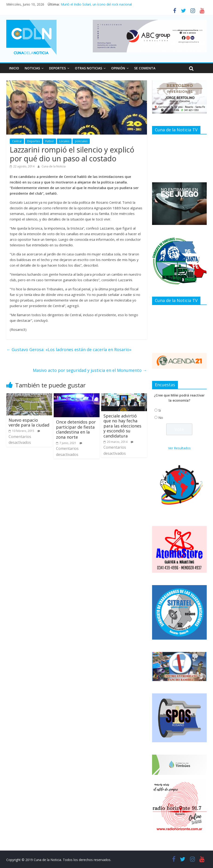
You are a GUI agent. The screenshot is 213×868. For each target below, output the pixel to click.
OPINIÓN (118, 68)
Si (160, 410)
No (161, 418)
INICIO (14, 68)
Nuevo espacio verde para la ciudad (29, 423)
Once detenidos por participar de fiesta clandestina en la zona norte (76, 429)
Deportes (33, 141)
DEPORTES (57, 68)
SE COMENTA (145, 68)
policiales (81, 141)
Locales (64, 141)
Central (17, 141)
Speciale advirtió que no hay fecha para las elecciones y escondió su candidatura (122, 426)
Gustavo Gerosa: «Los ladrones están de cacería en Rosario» (69, 349)
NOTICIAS (32, 68)
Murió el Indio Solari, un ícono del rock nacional (96, 4)
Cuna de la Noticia (54, 166)
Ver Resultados (179, 448)
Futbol (50, 141)
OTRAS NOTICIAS (88, 68)
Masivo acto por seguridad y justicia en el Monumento (90, 370)
